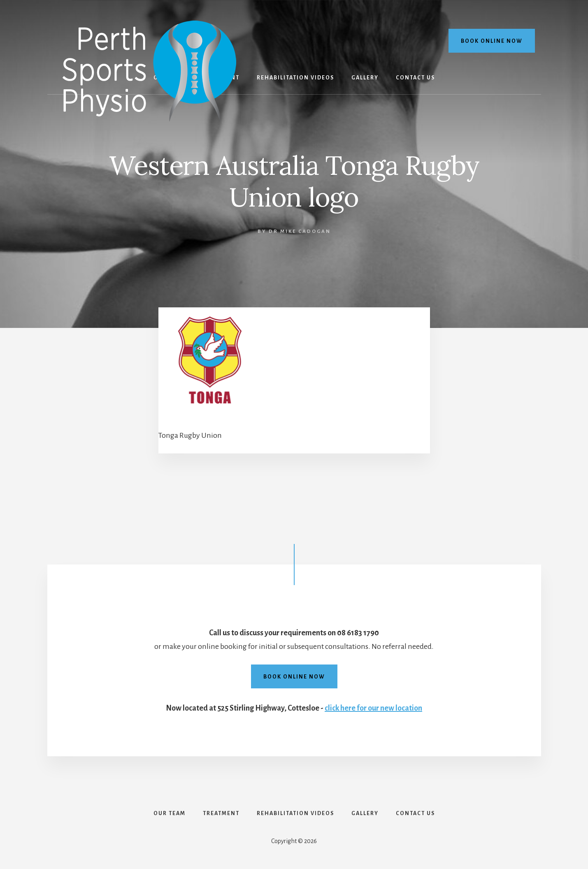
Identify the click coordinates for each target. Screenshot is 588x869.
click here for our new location (373, 708)
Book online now (492, 41)
